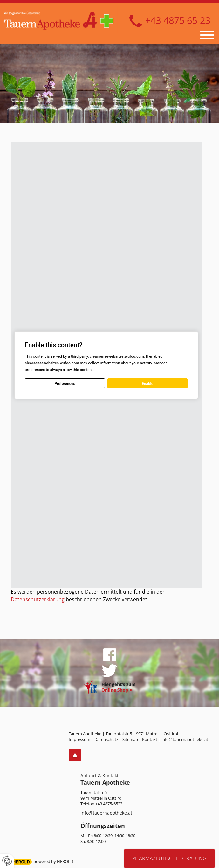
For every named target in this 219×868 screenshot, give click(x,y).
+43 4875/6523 (109, 804)
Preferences (65, 384)
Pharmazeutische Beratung (169, 858)
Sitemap (130, 739)
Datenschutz (106, 739)
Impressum (79, 739)
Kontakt (150, 739)
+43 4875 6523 (170, 21)
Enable (147, 384)
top (75, 755)
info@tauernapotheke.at (106, 813)
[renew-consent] (7, 861)
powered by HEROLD (53, 861)
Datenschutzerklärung (38, 599)
